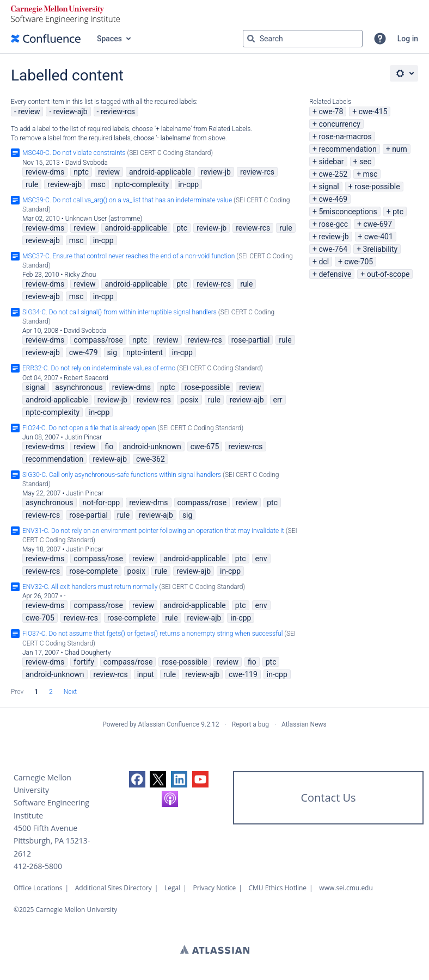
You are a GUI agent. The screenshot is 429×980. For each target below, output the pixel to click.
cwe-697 (378, 224)
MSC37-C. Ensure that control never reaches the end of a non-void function (128, 256)
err (278, 400)
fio (109, 446)
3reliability (381, 249)
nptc (81, 172)
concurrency (339, 124)
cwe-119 (243, 674)
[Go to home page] (46, 39)
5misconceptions (348, 212)
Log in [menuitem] (408, 39)
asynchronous (79, 387)
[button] (380, 39)
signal (329, 187)
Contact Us (328, 798)
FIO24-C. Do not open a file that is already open (89, 428)
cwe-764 (333, 249)
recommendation (347, 149)
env (261, 559)
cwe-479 (84, 352)
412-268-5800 (38, 866)
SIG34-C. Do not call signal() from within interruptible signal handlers (119, 312)
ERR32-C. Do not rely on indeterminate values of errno (99, 368)
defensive (335, 274)
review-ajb (71, 111)
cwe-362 (151, 459)
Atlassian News (304, 724)
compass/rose (98, 340)
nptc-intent (145, 352)
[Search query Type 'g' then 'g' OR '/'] (303, 39)
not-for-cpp (102, 503)
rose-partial (251, 340)
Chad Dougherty (87, 653)
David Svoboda (87, 163)
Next (70, 692)
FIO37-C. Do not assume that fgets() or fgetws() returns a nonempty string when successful (152, 634)
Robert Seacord (86, 378)
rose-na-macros (345, 137)
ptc (398, 212)
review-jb (333, 237)
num (400, 149)
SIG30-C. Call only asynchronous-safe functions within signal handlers (122, 475)
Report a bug (250, 724)
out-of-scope (388, 274)
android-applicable (160, 172)
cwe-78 (331, 111)
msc (370, 174)
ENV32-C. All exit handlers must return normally (90, 587)
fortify (84, 662)
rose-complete (93, 571)
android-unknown (152, 446)
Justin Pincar (84, 437)
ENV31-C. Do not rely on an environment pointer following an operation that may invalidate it (153, 531)
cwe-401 (379, 237)
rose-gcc (333, 224)
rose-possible (377, 187)
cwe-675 (205, 446)
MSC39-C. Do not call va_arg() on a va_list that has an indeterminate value (127, 200)
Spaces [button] (109, 39)
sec (365, 162)
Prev (17, 692)
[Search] (251, 39)
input (146, 674)
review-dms (45, 172)
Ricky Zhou (80, 275)
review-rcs (118, 111)
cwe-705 (358, 262)
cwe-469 (333, 199)
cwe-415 (373, 111)
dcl (324, 262)
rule (32, 184)
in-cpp (188, 184)
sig (112, 352)
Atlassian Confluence (168, 724)
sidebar (331, 162)
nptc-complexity (142, 184)
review (29, 111)
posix (189, 400)
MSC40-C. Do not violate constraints (74, 153)
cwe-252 (333, 174)
